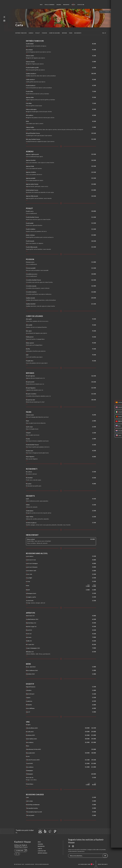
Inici (41, 5)
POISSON (44, 33)
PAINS (71, 33)
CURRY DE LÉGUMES (55, 33)
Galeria (59, 5)
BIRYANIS (65, 33)
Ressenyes (66, 5)
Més (104, 33)
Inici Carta (19, 23)
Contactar (81, 5)
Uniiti (106, 864)
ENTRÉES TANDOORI (21, 33)
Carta (73, 5)
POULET (38, 33)
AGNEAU (31, 33)
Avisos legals (43, 853)
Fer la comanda (50, 5)
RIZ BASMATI (78, 33)
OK (105, 856)
